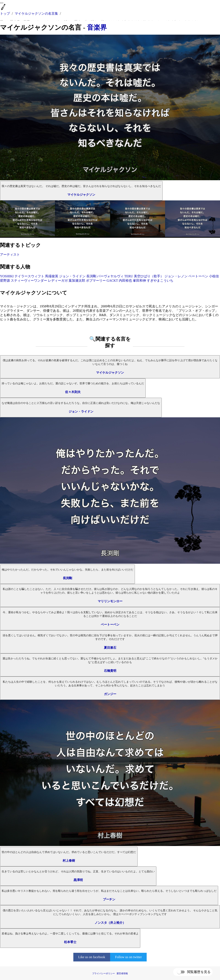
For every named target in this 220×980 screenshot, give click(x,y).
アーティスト (10, 255)
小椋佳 (214, 276)
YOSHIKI (7, 276)
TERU (129, 276)
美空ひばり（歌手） (149, 276)
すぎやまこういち (160, 281)
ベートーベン (198, 276)
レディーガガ (58, 281)
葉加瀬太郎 (77, 281)
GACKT (112, 281)
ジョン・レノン (176, 276)
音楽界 (97, 27)
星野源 (5, 281)
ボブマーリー (96, 281)
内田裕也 (125, 281)
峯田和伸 (139, 281)
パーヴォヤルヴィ (110, 276)
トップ (5, 14)
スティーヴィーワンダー (29, 281)
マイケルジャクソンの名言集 (36, 14)
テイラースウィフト (29, 276)
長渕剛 (91, 276)
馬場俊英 (52, 276)
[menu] (2, 3)
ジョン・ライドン (72, 276)
